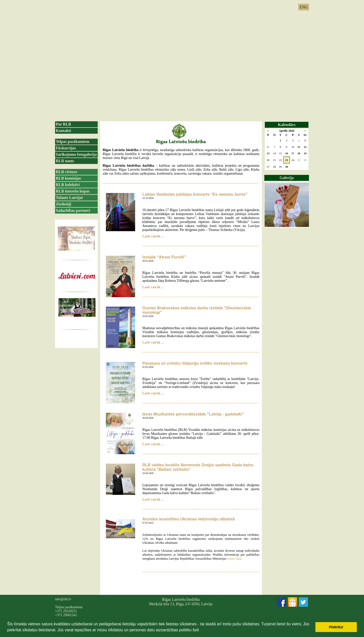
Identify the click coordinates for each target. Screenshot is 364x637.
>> (305, 131)
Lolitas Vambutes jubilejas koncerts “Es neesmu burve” (195, 194)
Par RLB (63, 124)
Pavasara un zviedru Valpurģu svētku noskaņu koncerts (195, 363)
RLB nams (65, 161)
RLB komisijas (68, 178)
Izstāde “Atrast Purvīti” (164, 257)
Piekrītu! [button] (336, 627)
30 (287, 167)
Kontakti (63, 131)
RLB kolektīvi (68, 185)
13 (268, 153)
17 (293, 153)
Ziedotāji (63, 204)
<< (268, 131)
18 (299, 153)
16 (287, 153)
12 (305, 147)
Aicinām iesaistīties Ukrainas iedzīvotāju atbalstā (189, 519)
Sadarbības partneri (73, 210)
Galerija (287, 178)
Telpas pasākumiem (73, 142)
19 (305, 153)
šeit (196, 630)
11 (299, 147)
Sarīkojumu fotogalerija (76, 154)
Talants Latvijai (69, 198)
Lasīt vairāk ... (153, 236)
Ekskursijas (66, 148)
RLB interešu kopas (73, 191)
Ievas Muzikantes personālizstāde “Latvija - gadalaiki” (193, 414)
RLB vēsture (66, 172)
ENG (304, 7)
